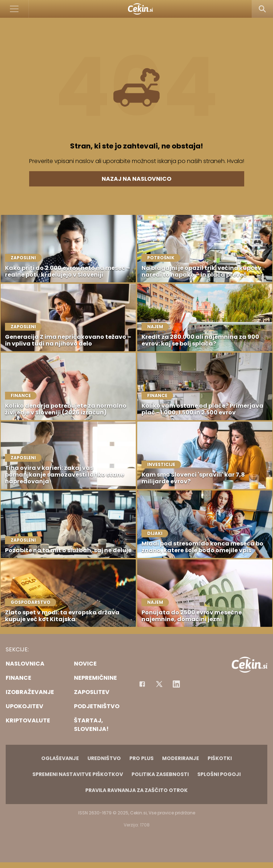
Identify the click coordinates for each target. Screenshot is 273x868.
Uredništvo (104, 758)
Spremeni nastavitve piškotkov (78, 774)
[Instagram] (176, 684)
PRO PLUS (141, 758)
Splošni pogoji (219, 774)
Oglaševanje (60, 758)
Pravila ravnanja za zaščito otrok (136, 790)
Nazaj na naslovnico (136, 179)
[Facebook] (142, 684)
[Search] (262, 9)
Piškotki (220, 758)
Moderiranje (181, 758)
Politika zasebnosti (160, 774)
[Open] (14, 9)
